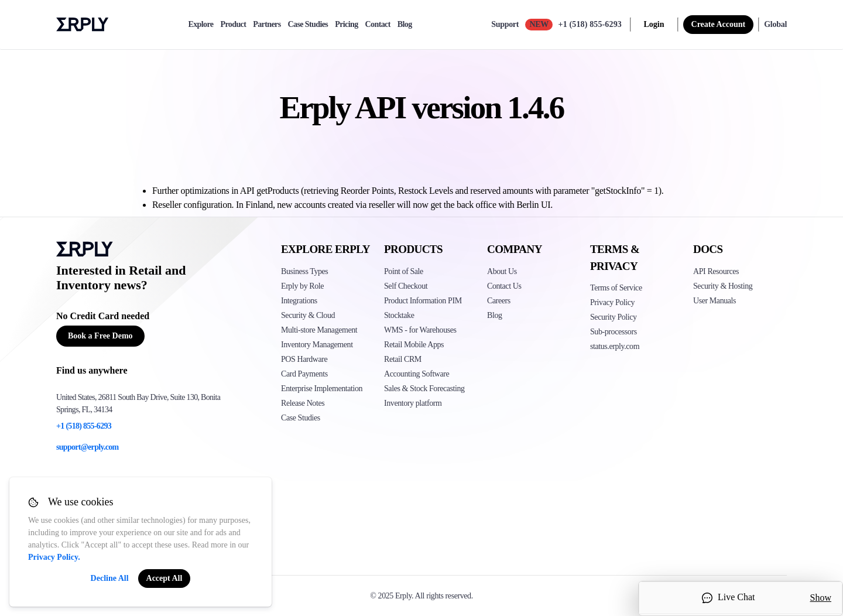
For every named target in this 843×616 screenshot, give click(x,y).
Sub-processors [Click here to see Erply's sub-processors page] (614, 332)
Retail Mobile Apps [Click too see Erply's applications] (414, 345)
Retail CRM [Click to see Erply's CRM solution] (403, 359)
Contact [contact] (378, 25)
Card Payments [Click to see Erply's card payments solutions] (304, 374)
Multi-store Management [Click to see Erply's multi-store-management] (319, 330)
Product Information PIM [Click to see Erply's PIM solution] (423, 301)
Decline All (110, 578)
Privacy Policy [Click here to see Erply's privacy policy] (612, 302)
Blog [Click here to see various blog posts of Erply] (495, 315)
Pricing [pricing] (346, 25)
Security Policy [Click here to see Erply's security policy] (614, 317)
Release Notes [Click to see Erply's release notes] (303, 403)
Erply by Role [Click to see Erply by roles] (302, 286)
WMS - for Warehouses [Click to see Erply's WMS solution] (420, 330)
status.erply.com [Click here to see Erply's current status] (615, 346)
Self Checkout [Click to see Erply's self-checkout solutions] (406, 286)
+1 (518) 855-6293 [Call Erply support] (590, 24)
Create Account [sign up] (719, 24)
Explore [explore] (201, 25)
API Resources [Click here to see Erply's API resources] (716, 271)
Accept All (165, 578)
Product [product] (233, 25)
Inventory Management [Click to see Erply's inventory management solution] (317, 345)
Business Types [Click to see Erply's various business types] (304, 271)
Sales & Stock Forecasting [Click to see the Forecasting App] (424, 389)
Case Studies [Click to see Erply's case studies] (301, 418)
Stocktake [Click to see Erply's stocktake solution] (399, 315)
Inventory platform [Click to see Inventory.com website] (413, 403)
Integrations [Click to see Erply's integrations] (299, 301)
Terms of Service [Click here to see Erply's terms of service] (616, 288)
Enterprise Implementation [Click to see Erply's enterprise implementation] (322, 389)
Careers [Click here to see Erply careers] (499, 301)
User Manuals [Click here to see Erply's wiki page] (715, 301)
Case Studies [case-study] (308, 25)
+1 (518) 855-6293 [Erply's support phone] (84, 426)
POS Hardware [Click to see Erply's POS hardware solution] (304, 359)
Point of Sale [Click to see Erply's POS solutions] (404, 271)
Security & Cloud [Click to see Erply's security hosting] (308, 315)
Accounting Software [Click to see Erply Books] (417, 374)
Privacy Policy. (54, 557)
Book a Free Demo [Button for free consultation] (100, 336)
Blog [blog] (405, 25)
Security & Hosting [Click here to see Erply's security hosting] (723, 286)
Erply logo (83, 25)
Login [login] (654, 24)
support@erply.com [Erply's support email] (88, 447)
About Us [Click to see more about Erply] (502, 271)
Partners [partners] (267, 25)
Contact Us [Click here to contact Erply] (504, 286)
